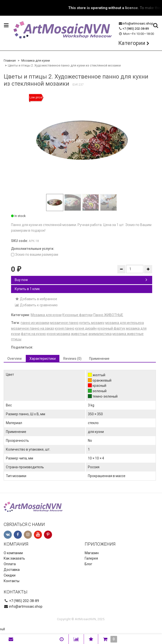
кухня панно (65, 328)
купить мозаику (92, 323)
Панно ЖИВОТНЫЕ (108, 315)
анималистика (100, 334)
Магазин (92, 553)
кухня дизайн (86, 328)
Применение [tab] (99, 359)
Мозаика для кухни (36, 60)
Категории (132, 43)
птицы (16, 339)
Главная (10, 60)
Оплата (10, 564)
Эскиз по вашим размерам (35, 255)
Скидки (10, 575)
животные (79, 334)
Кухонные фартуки (77, 315)
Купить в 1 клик (27, 289)
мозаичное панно (64, 323)
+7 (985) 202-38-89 (136, 29)
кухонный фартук (111, 328)
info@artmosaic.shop (138, 23)
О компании (13, 553)
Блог (88, 564)
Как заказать (14, 558)
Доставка (12, 570)
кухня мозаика (58, 334)
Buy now (81, 280)
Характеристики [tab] (43, 359)
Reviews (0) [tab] (72, 359)
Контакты (12, 581)
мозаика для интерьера (125, 323)
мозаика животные (128, 334)
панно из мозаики (35, 323)
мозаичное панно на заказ (33, 328)
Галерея (91, 558)
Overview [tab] (15, 359)
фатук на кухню (33, 334)
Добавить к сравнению (36, 305)
